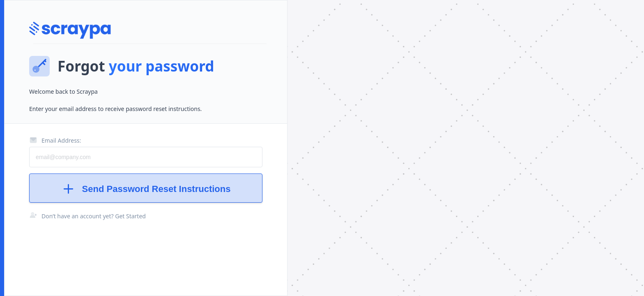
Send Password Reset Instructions (146, 189)
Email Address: (55, 140)
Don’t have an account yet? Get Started (94, 216)
